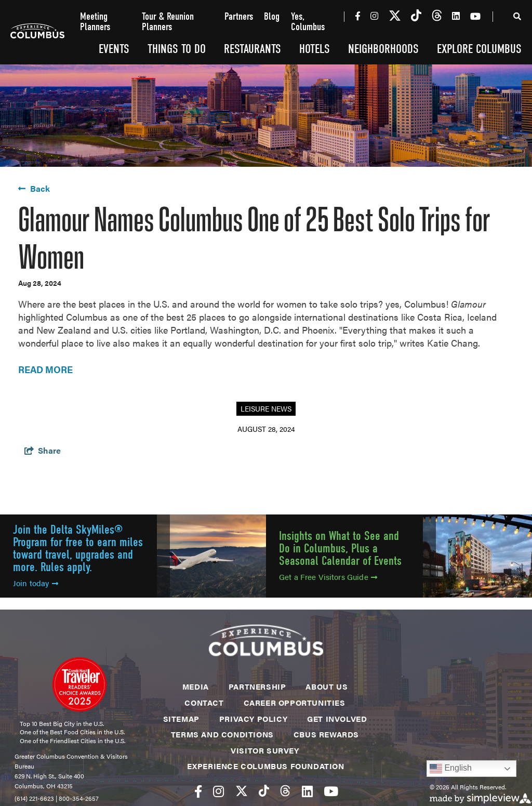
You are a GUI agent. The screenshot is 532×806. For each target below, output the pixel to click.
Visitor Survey (265, 750)
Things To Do (177, 49)
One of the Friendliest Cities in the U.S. (72, 741)
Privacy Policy (253, 718)
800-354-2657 (79, 798)
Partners (239, 17)
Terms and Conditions (222, 734)
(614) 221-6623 (34, 798)
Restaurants (252, 49)
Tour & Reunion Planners (168, 22)
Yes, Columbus (308, 22)
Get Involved (337, 718)
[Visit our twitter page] (395, 16)
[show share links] (43, 450)
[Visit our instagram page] (374, 16)
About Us (327, 686)
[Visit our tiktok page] (416, 16)
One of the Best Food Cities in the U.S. (72, 732)
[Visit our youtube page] (475, 16)
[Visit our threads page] (437, 16)
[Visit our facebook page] (358, 16)
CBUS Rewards (326, 734)
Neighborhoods (383, 49)
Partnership (257, 686)
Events (114, 49)
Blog (272, 17)
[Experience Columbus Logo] (37, 32)
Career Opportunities (295, 702)
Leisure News (266, 408)
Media (196, 686)
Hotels (315, 49)
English (451, 769)
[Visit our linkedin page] (456, 16)
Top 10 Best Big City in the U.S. (62, 723)
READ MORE (45, 369)
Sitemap (181, 718)
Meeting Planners (95, 22)
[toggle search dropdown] (517, 18)
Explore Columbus (479, 49)
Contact (204, 702)
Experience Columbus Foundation (266, 766)
